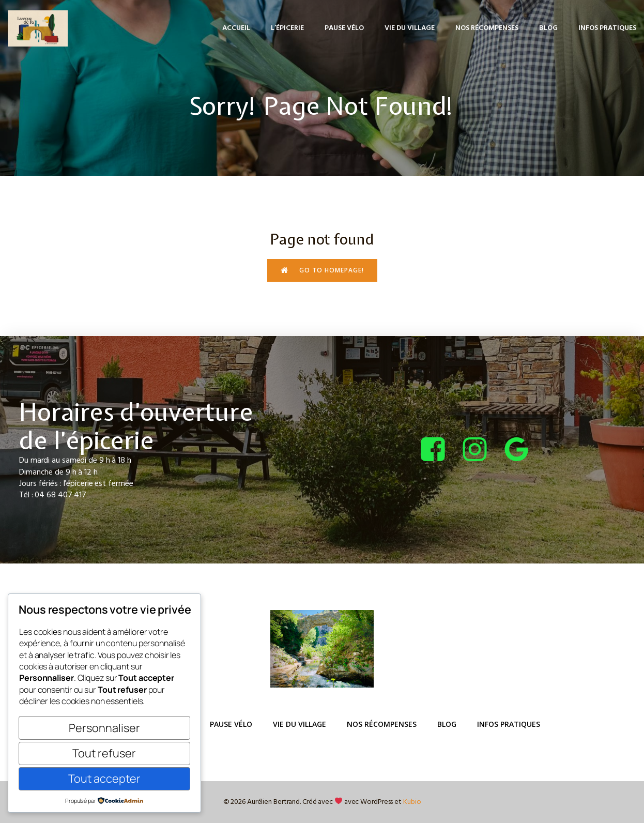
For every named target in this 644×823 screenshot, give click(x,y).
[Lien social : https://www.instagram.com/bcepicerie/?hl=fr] (481, 450)
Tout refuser (104, 753)
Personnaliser (104, 728)
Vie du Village (410, 28)
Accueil (236, 28)
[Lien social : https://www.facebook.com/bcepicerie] (439, 450)
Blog (548, 28)
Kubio (412, 802)
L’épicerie (287, 28)
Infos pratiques (607, 28)
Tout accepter (104, 778)
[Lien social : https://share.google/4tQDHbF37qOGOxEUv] (523, 450)
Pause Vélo (344, 28)
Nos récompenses (487, 28)
